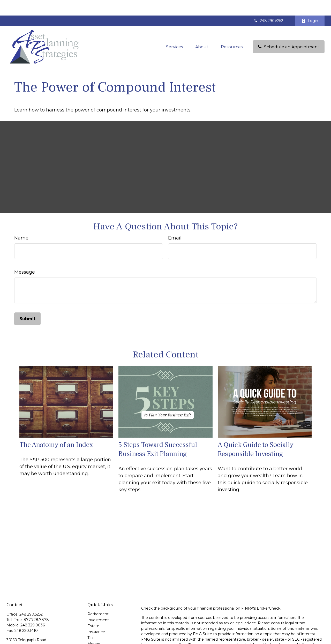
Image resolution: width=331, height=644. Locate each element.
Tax (90, 622)
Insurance (96, 616)
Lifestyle (95, 634)
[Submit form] (27, 303)
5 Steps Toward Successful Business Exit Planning (158, 434)
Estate (93, 610)
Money (94, 628)
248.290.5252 (268, 5)
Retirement (98, 598)
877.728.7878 (36, 604)
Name (21, 222)
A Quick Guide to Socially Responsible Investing (255, 434)
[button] (174, 31)
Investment (98, 604)
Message (25, 257)
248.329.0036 (33, 610)
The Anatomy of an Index (56, 429)
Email (175, 222)
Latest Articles (100, 640)
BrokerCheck (269, 593)
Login (310, 5)
